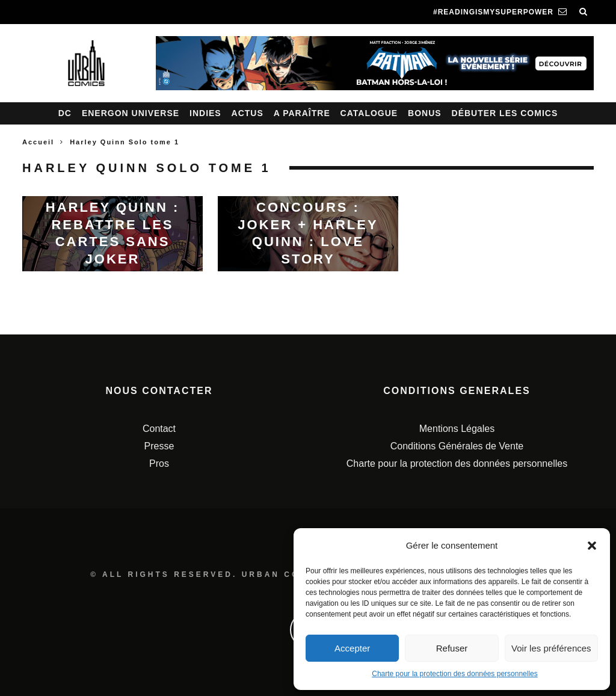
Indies (205, 113)
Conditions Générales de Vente (457, 446)
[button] (592, 546)
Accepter (352, 648)
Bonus (425, 113)
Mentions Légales (457, 429)
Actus (248, 113)
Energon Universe (131, 113)
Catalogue (369, 113)
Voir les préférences (551, 648)
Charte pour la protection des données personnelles (455, 674)
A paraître (302, 113)
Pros (159, 463)
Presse (159, 446)
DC (65, 113)
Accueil (38, 142)
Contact (159, 429)
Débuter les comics (505, 113)
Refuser (452, 648)
